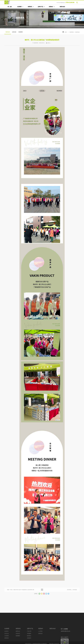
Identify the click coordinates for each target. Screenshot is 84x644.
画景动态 (8, 33)
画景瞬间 (21, 32)
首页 (66, 32)
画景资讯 (72, 32)
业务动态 (14, 32)
